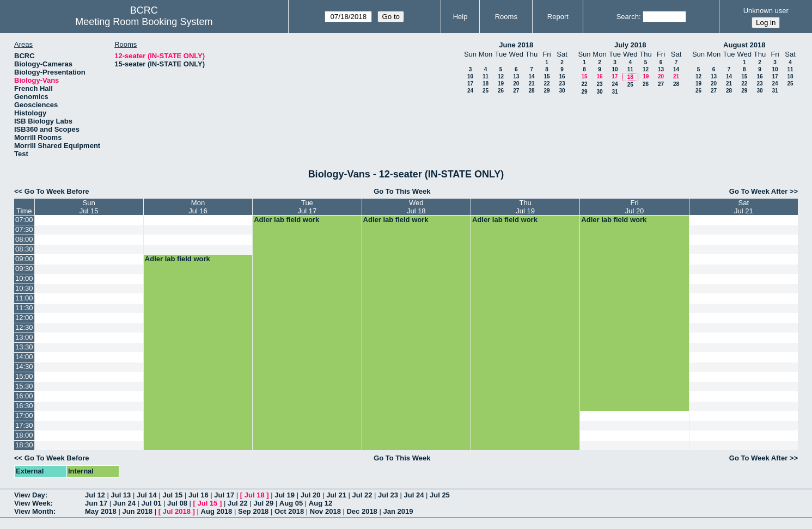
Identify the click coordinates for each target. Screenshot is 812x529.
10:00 (24, 278)
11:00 (24, 298)
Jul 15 (172, 495)
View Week (32, 503)
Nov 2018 (325, 511)
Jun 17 (96, 503)
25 (486, 91)
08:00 (24, 239)
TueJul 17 (307, 207)
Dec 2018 (362, 511)
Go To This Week (402, 191)
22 (547, 84)
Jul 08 (177, 503)
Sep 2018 (253, 511)
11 (486, 76)
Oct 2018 (289, 511)
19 (501, 84)
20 (516, 84)
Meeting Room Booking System (144, 22)
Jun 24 (124, 503)
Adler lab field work (286, 220)
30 (562, 91)
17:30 (24, 425)
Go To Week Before (57, 191)
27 (516, 91)
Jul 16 (199, 495)
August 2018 (744, 45)
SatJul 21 (744, 207)
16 (562, 76)
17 (470, 84)
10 (470, 76)
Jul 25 (440, 495)
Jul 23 (388, 495)
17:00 (24, 416)
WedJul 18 (416, 207)
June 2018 (516, 45)
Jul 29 (263, 503)
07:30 (24, 229)
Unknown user (766, 11)
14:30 (24, 367)
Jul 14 (147, 495)
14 (531, 76)
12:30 (24, 327)
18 (486, 84)
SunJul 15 (89, 207)
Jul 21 (336, 495)
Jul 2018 (177, 511)
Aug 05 (291, 503)
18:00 (24, 435)
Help (460, 17)
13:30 (24, 347)
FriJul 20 (635, 207)
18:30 (24, 445)
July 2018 (630, 45)
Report (558, 17)
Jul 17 (224, 495)
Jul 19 (285, 495)
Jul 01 (152, 503)
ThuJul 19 (525, 207)
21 (531, 84)
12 (501, 76)
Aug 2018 (217, 511)
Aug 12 (320, 503)
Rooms (506, 17)
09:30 (24, 269)
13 (516, 76)
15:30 (24, 386)
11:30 (24, 308)
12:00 (24, 318)
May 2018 (101, 511)
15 (547, 76)
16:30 (24, 406)
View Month (34, 511)
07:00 (24, 220)
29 (547, 91)
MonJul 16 (198, 207)
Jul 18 (255, 495)
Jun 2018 (137, 511)
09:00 (24, 259)
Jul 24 (414, 495)
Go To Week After (758, 191)
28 (531, 91)
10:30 (24, 288)
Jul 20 (311, 495)
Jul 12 (95, 495)
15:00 (24, 376)
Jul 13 (121, 495)
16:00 (24, 396)
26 (501, 91)
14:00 (24, 357)
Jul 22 (362, 495)
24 (470, 91)
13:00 (24, 337)
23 (562, 84)
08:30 (24, 249)
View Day (30, 495)
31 (615, 92)
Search (628, 17)
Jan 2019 (398, 511)
